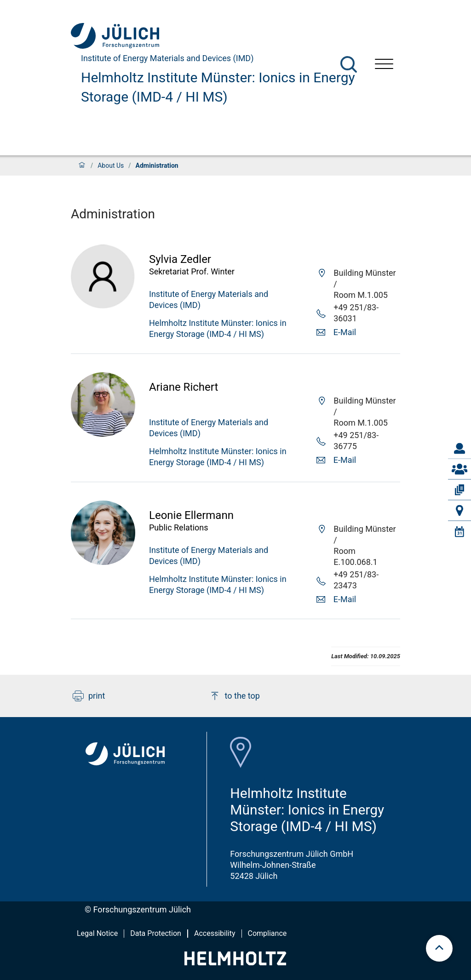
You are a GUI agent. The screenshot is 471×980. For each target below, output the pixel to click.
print (89, 696)
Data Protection (156, 933)
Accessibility (215, 933)
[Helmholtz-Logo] (235, 962)
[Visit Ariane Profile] (103, 434)
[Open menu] (384, 65)
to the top (235, 696)
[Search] (349, 64)
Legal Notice (97, 933)
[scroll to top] (439, 948)
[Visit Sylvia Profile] (103, 306)
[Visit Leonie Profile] (103, 562)
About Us (111, 165)
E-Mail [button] (345, 332)
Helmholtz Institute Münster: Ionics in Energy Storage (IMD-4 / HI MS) (218, 87)
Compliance (267, 933)
